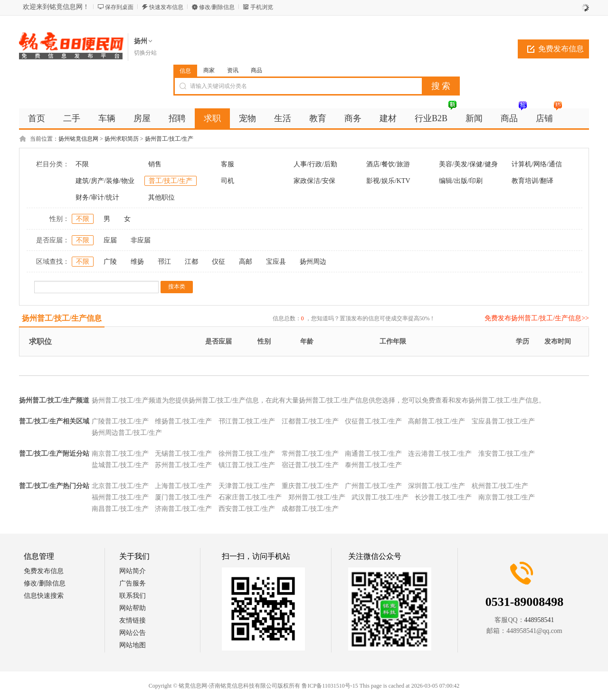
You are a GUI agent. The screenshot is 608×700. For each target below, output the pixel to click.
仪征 (218, 262)
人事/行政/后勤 (315, 164)
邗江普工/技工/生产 (247, 421)
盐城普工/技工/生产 (120, 465)
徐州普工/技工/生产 (247, 454)
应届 (110, 240)
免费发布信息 (561, 49)
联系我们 (133, 596)
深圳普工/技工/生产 (437, 486)
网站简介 (133, 571)
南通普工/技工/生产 (373, 454)
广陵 (110, 262)
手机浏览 (262, 7)
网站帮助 (133, 608)
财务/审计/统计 (97, 197)
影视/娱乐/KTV (388, 181)
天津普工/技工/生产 (247, 486)
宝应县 (276, 262)
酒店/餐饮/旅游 (388, 164)
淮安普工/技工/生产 (507, 454)
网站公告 (133, 633)
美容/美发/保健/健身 (468, 164)
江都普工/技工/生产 (310, 421)
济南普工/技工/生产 (183, 509)
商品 (256, 70)
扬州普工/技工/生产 (169, 139)
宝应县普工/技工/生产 (503, 421)
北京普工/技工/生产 (120, 486)
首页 (37, 118)
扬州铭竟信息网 (78, 139)
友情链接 (133, 620)
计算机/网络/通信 (537, 164)
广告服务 (133, 583)
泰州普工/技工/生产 (373, 465)
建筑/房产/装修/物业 (105, 181)
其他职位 (161, 197)
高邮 (246, 262)
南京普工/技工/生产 (120, 454)
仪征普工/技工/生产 (373, 421)
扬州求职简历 (122, 139)
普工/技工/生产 (171, 181)
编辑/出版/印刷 (461, 181)
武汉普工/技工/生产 (380, 497)
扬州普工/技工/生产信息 (62, 318)
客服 (228, 164)
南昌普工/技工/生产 (120, 509)
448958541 (539, 620)
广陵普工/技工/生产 (120, 421)
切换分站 (145, 53)
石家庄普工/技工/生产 (250, 497)
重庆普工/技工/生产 (310, 486)
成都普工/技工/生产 (310, 509)
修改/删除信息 (217, 7)
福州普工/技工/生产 (120, 497)
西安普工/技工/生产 (247, 509)
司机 (228, 181)
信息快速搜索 (44, 596)
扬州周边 (313, 262)
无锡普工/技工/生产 (183, 454)
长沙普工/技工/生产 (443, 497)
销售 (155, 164)
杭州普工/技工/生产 (500, 486)
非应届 (141, 240)
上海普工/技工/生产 (183, 486)
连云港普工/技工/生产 (440, 454)
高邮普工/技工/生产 (437, 421)
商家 (209, 70)
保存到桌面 (119, 7)
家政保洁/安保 (314, 181)
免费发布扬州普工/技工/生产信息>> (537, 318)
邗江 (164, 262)
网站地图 (133, 645)
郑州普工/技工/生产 (317, 497)
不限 (82, 164)
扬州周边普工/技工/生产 (127, 433)
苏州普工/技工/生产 (183, 465)
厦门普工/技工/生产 (183, 497)
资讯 (233, 70)
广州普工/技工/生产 (373, 486)
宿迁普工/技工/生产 (310, 465)
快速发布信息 (166, 7)
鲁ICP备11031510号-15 (330, 686)
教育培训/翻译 (532, 181)
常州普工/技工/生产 (310, 454)
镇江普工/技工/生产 (247, 465)
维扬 (137, 262)
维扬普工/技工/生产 (183, 421)
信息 (185, 71)
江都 (191, 262)
